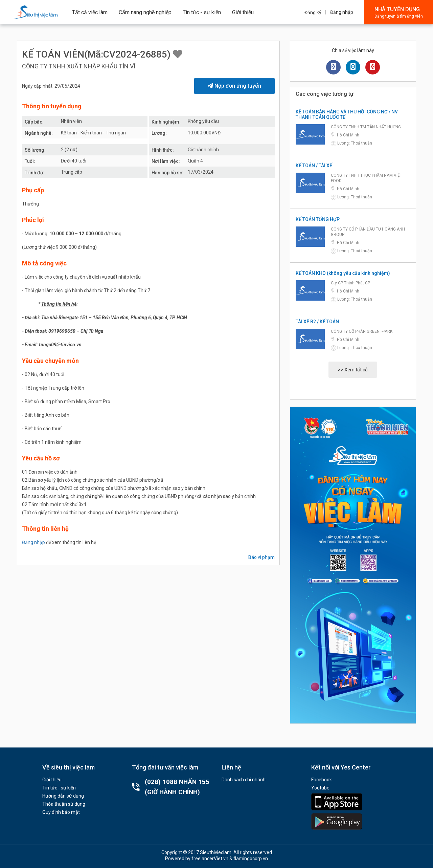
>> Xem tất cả (353, 370)
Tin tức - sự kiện (202, 12)
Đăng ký (313, 13)
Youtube (320, 788)
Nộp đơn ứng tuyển (234, 86)
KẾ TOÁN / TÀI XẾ (314, 166)
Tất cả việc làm (90, 12)
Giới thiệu (243, 12)
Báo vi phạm (261, 557)
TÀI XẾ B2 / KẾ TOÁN (317, 322)
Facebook (322, 780)
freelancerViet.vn (210, 859)
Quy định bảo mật (61, 812)
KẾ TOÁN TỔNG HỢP (318, 219)
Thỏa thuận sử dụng (64, 804)
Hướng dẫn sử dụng (63, 796)
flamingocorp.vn (251, 859)
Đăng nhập (342, 12)
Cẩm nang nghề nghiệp (145, 12)
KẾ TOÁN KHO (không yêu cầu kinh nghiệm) (343, 273)
